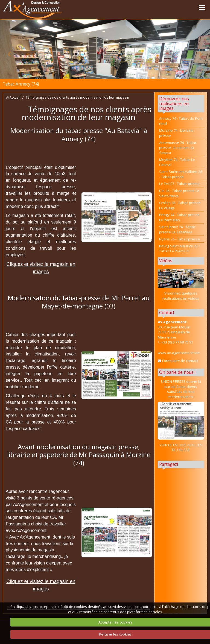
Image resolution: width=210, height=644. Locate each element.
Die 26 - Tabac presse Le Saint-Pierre (179, 193)
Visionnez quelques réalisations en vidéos (181, 296)
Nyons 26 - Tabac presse (180, 239)
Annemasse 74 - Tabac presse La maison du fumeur (178, 148)
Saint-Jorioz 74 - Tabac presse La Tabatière (177, 229)
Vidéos (166, 261)
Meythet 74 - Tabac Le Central (177, 162)
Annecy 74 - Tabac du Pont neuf (181, 121)
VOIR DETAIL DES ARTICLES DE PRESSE (181, 447)
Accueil (15, 97)
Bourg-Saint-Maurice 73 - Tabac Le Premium (179, 249)
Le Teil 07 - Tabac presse (179, 184)
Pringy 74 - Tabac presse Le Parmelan (179, 217)
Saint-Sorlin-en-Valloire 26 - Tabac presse (181, 174)
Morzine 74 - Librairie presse (176, 133)
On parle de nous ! (177, 372)
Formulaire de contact (178, 361)
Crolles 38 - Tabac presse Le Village (180, 205)
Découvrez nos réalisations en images (174, 104)
